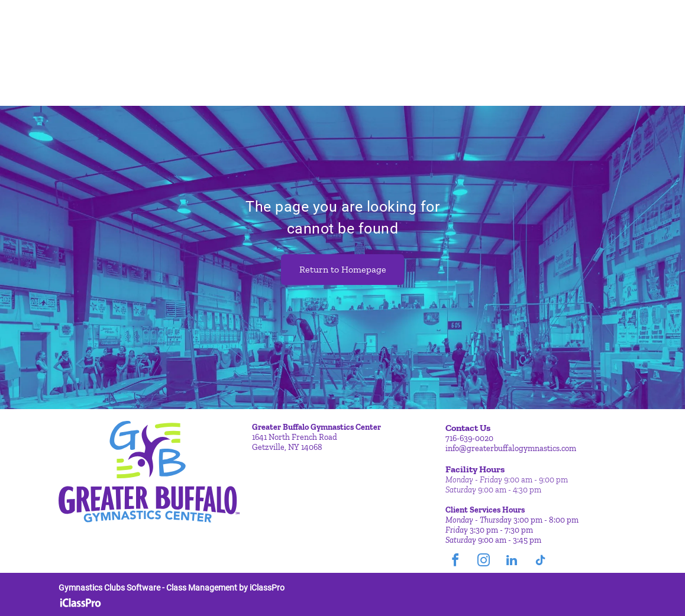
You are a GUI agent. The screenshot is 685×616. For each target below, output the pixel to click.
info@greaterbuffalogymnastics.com (511, 448)
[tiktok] (540, 562)
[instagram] (483, 562)
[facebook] (455, 562)
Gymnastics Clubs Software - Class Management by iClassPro (172, 588)
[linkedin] (512, 562)
